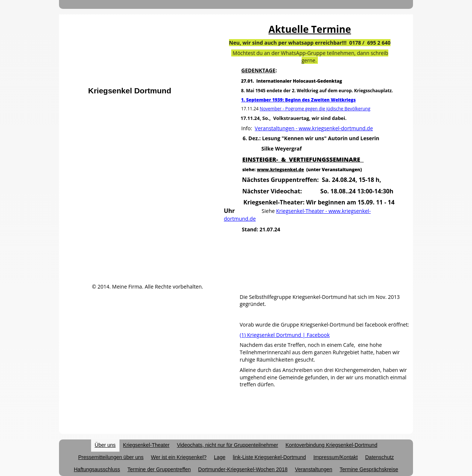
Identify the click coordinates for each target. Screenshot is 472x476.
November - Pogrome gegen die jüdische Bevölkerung (315, 109)
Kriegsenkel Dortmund (130, 91)
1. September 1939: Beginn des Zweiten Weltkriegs (299, 100)
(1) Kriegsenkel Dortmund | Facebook (285, 335)
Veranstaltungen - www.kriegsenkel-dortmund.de (314, 128)
